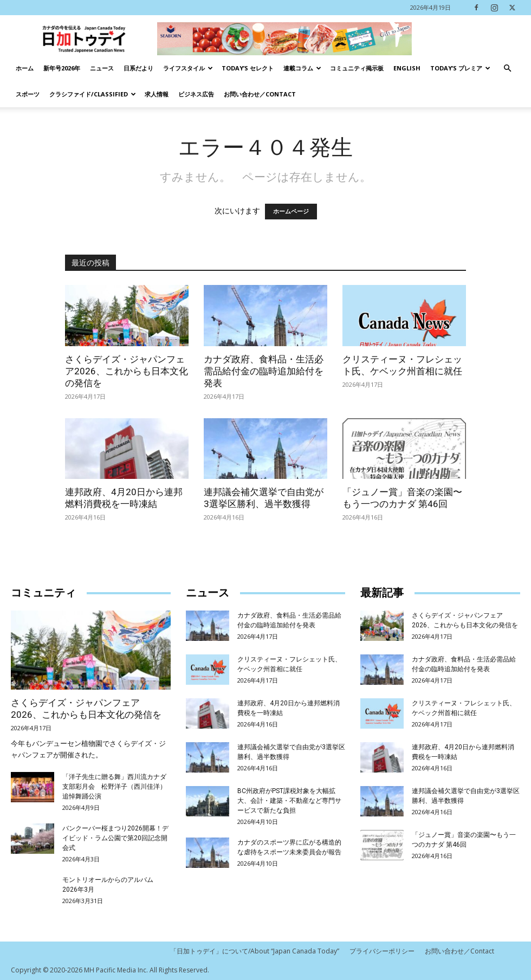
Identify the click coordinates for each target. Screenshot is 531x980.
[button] (507, 69)
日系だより (138, 68)
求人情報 (157, 94)
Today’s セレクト (248, 68)
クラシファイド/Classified (93, 94)
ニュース (102, 68)
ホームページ (291, 212)
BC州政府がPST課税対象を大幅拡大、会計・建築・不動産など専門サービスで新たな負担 (289, 801)
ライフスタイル (188, 68)
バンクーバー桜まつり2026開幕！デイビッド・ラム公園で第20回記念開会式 (115, 838)
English (407, 68)
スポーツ (28, 94)
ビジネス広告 (196, 94)
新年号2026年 (62, 68)
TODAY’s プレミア (460, 68)
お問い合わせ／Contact (260, 94)
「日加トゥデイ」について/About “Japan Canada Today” (255, 951)
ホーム (25, 68)
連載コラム (302, 68)
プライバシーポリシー (382, 951)
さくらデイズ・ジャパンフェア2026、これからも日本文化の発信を (127, 371)
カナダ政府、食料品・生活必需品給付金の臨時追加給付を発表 (264, 371)
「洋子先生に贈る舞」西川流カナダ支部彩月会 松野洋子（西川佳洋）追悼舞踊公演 (114, 787)
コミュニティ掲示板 (357, 68)
